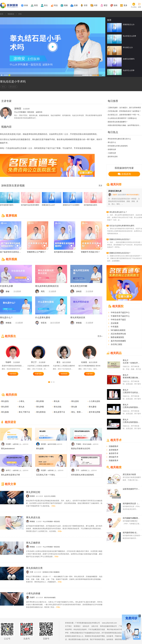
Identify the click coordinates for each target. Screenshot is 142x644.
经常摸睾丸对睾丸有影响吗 (82, 475)
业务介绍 (95, 626)
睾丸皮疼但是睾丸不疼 (11, 475)
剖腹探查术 (114, 460)
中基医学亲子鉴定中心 (120, 316)
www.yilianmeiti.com (109, 623)
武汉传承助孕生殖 (118, 334)
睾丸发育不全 (59, 412)
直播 (76, 5)
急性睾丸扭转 (113, 157)
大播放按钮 (53, 47)
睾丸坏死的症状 (78, 318)
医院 (36, 5)
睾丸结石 (13, 87)
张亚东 (44, 323)
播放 (2, 75)
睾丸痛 (74, 407)
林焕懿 (9, 323)
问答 (96, 5)
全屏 (104, 75)
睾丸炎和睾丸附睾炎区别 (47, 286)
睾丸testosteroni (8, 449)
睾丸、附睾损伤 (77, 412)
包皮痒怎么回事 (129, 70)
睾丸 (4, 87)
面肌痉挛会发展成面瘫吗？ (118, 122)
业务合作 (86, 626)
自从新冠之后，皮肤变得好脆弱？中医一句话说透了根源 (125, 115)
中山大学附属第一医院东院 (24, 112)
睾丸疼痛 (40, 401)
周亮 (43, 291)
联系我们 (77, 626)
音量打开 (91, 75)
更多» (100, 336)
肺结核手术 (114, 457)
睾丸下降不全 (24, 412)
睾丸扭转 (75, 401)
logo (97, 19)
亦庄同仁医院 (116, 344)
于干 (78, 470)
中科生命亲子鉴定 (118, 320)
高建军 (115, 195)
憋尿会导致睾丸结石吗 (81, 449)
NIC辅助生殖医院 (118, 330)
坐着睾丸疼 (112, 149)
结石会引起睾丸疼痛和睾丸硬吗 (122, 226)
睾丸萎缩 (93, 407)
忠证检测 (115, 323)
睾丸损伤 (5, 401)
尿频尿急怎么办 (129, 24)
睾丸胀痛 (5, 412)
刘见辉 (8, 444)
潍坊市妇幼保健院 (50, 598)
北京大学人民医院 (50, 496)
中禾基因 (115, 327)
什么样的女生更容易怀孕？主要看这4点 (122, 118)
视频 (66, 5)
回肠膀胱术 (114, 446)
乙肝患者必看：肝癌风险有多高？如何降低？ (124, 111)
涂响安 (79, 291)
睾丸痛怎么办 (128, 47)
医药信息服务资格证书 (108, 626)
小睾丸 (22, 401)
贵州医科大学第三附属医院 (51, 572)
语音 (86, 5)
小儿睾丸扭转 (94, 401)
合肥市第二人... (18, 444)
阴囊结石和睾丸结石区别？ (120, 239)
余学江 (8, 470)
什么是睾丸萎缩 (43, 318)
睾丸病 (57, 401)
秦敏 (8, 291)
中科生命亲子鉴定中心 (120, 312)
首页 (2, 14)
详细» (53, 506)
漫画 (115, 5)
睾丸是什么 (112, 142)
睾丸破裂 (40, 449)
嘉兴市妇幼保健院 (118, 341)
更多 (125, 5)
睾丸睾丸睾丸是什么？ (118, 212)
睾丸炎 (22, 407)
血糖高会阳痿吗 (129, 59)
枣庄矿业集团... (88, 444)
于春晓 (78, 444)
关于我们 (68, 626)
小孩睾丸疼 (112, 153)
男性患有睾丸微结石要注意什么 (119, 139)
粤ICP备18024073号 (115, 629)
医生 (46, 5)
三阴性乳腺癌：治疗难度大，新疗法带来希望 (124, 108)
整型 (106, 5)
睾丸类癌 (5, 407)
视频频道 (11, 14)
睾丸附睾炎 (41, 412)
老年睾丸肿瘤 (94, 412)
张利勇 (43, 444)
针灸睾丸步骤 (6, 286)
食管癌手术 (114, 453)
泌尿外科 (39, 112)
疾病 (26, 5)
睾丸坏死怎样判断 (79, 286)
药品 (56, 5)
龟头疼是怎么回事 (129, 36)
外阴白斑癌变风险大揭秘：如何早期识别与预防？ (125, 125)
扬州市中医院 (52, 444)
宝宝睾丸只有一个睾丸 (46, 475)
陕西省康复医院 (117, 337)
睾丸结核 (58, 407)
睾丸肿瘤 (40, 407)
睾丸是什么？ (6, 318)
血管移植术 (114, 450)
